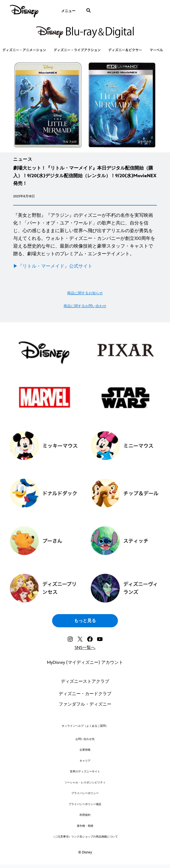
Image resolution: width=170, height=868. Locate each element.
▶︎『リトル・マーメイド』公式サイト (53, 266)
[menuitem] (68, 10)
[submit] (89, 10)
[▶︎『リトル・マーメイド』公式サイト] (85, 266)
